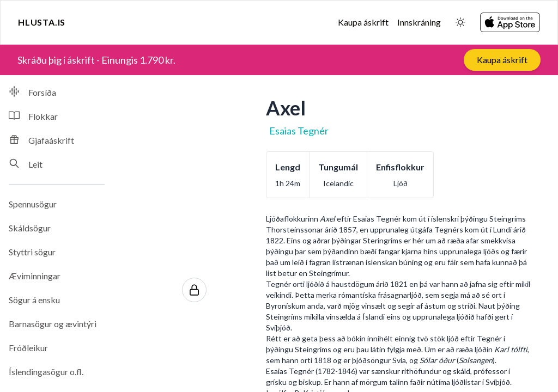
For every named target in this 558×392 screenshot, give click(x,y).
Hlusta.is (42, 22)
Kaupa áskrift (363, 22)
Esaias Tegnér (299, 131)
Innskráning (419, 22)
